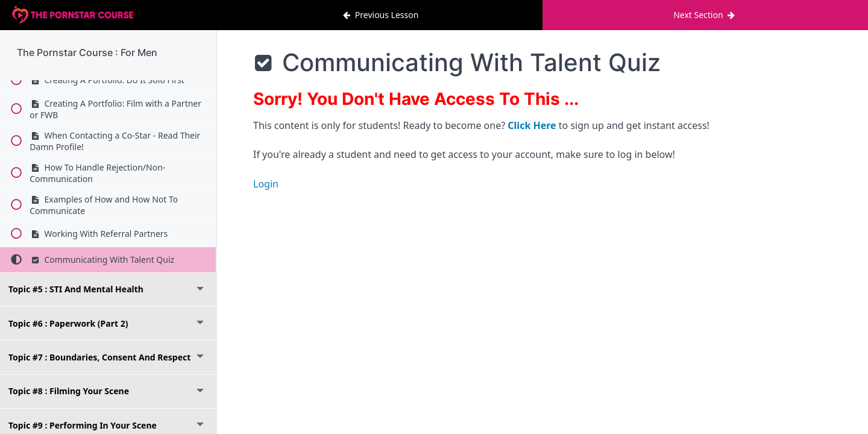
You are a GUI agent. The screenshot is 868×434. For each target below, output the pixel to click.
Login (266, 184)
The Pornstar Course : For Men (87, 52)
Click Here (532, 125)
